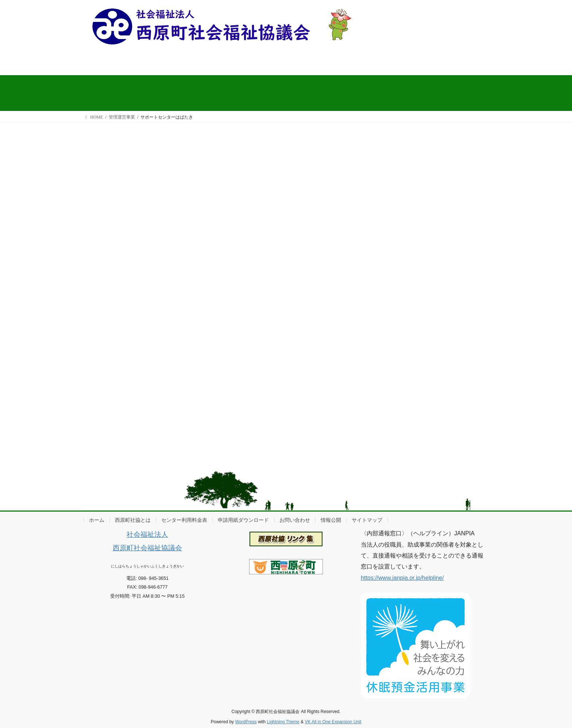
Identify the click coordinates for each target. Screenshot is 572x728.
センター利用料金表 (184, 520)
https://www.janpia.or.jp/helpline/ (402, 578)
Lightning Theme (283, 722)
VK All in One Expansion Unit (333, 722)
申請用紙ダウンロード (243, 520)
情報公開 (331, 520)
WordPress (246, 722)
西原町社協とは (133, 520)
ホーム (97, 520)
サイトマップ (367, 520)
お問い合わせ (295, 520)
